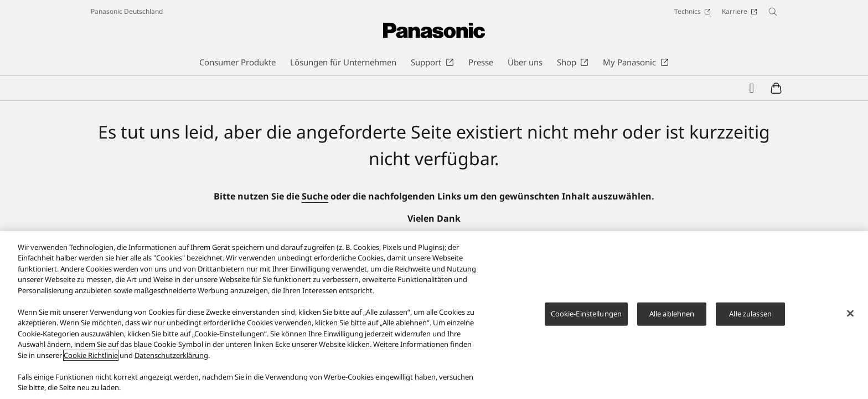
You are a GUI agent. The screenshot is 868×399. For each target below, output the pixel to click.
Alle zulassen (750, 317)
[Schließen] (850, 317)
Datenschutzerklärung (171, 359)
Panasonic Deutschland (127, 11)
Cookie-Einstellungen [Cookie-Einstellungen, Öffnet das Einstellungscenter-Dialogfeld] (587, 317)
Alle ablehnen (672, 317)
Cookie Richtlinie (91, 359)
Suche (315, 196)
